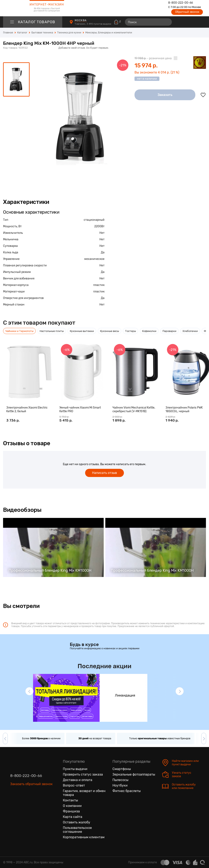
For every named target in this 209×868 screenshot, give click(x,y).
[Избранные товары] (187, 22)
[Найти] (167, 22)
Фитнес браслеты (127, 791)
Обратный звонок (187, 12)
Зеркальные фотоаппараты (134, 774)
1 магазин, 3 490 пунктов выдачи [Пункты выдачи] (93, 24)
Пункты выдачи (75, 769)
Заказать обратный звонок (31, 784)
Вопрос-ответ (74, 785)
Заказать (165, 95)
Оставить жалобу (77, 822)
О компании (72, 806)
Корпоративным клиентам (84, 837)
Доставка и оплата (78, 780)
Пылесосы (120, 780)
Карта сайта (73, 817)
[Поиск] (148, 22)
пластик (99, 285)
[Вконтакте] (13, 803)
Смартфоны (122, 769)
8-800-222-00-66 (181, 3)
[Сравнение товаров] (180, 22)
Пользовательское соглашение (77, 830)
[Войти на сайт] (194, 22)
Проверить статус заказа (83, 774)
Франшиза (71, 811)
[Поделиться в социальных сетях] (202, 48)
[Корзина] (202, 22)
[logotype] (13, 8)
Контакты (70, 800)
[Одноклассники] (22, 803)
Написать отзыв (104, 473)
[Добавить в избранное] (203, 95)
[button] (29, 691)
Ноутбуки (120, 785)
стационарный (94, 220)
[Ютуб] (31, 803)
